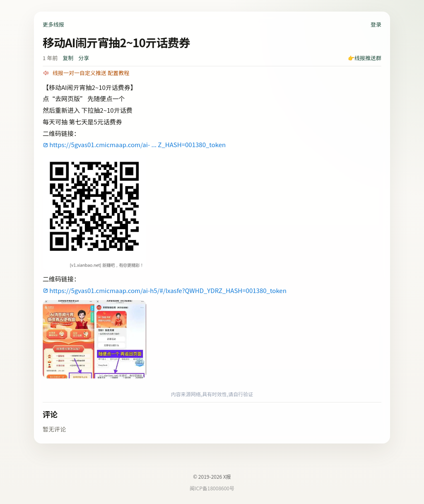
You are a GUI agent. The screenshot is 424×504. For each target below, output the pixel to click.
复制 (68, 58)
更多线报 (53, 24)
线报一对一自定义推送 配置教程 (91, 73)
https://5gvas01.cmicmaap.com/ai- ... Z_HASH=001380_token (137, 144)
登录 (376, 24)
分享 (84, 58)
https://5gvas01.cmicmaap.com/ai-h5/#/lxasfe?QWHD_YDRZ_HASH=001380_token (168, 290)
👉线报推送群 (365, 58)
